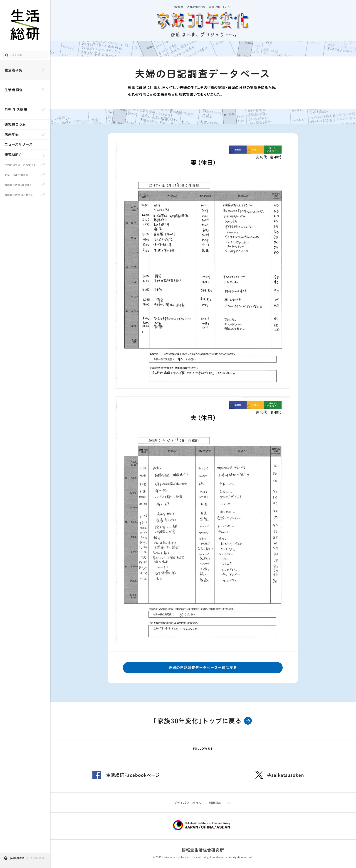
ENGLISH (37, 858)
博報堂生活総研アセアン (19, 195)
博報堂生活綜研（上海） (18, 185)
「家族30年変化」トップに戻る (203, 721)
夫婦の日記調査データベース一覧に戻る (203, 668)
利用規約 (215, 803)
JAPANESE (17, 858)
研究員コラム (15, 124)
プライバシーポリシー (189, 803)
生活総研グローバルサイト (20, 165)
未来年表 (12, 134)
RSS (229, 803)
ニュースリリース (19, 144)
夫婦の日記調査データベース (203, 74)
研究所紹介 (14, 155)
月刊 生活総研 (16, 110)
